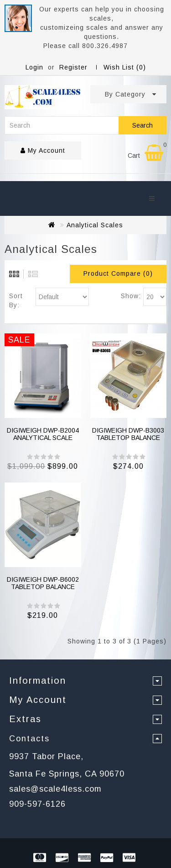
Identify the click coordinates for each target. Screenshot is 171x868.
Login (34, 67)
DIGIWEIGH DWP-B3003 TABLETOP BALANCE (128, 434)
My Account (43, 150)
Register (73, 67)
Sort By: (16, 300)
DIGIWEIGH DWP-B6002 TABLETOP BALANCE (43, 583)
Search (142, 125)
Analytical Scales (95, 225)
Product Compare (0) (118, 273)
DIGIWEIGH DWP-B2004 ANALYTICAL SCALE (43, 434)
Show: (131, 296)
